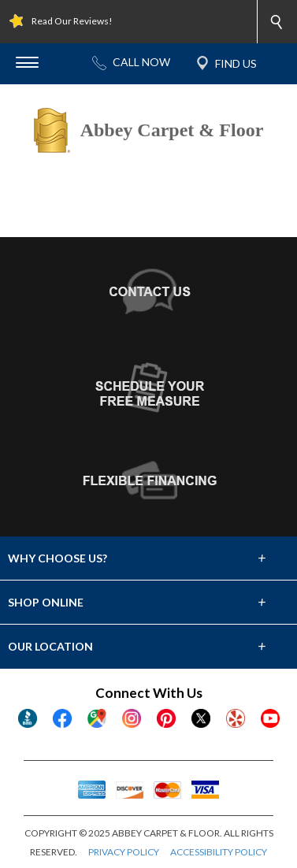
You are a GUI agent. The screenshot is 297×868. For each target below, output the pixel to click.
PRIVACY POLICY (124, 852)
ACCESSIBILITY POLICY (219, 852)
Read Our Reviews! (72, 21)
